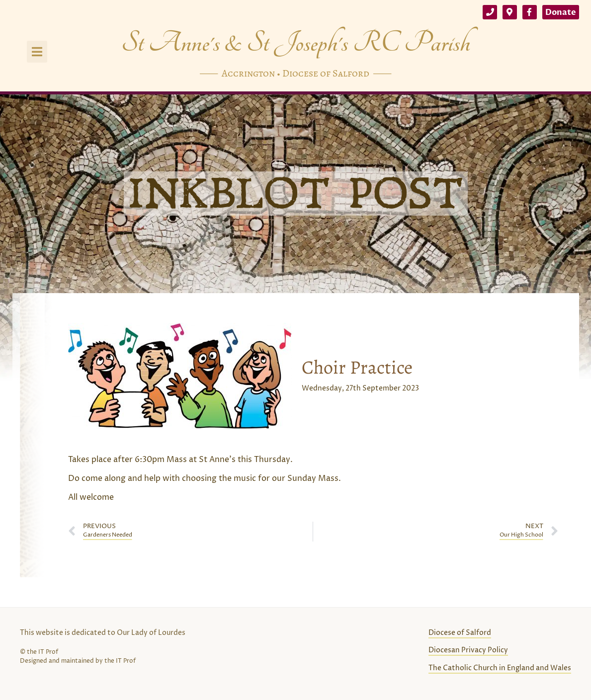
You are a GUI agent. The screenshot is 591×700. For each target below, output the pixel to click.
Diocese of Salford (460, 633)
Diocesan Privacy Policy (468, 650)
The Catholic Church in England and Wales (500, 668)
